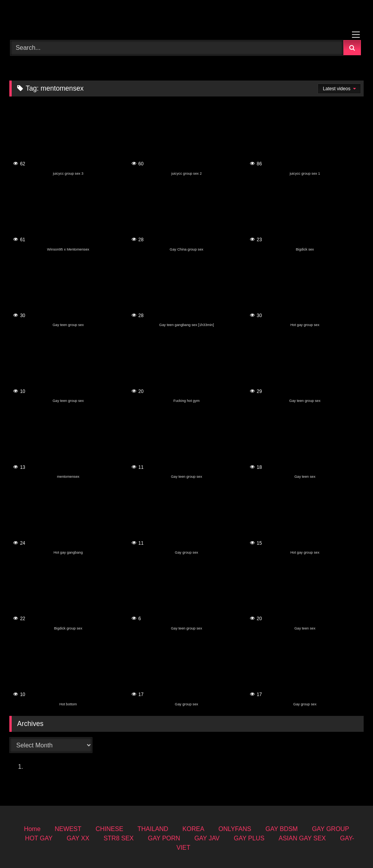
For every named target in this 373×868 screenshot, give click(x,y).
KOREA (194, 829)
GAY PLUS (249, 838)
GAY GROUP (330, 829)
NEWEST (68, 829)
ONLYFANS (235, 829)
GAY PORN (164, 838)
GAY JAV (207, 838)
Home (32, 829)
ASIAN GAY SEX (302, 838)
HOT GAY (39, 838)
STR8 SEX (119, 838)
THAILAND (153, 829)
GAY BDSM (282, 829)
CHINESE (109, 829)
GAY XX (78, 838)
